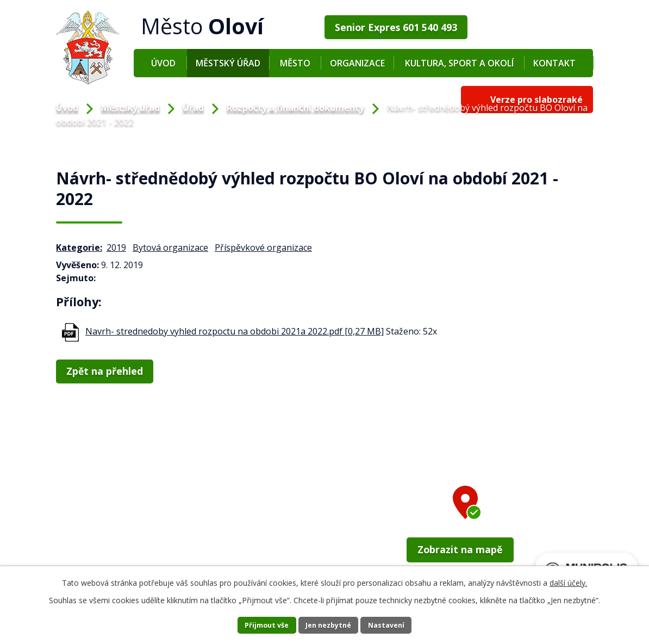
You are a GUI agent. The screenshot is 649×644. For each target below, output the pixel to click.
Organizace (357, 63)
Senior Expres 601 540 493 (392, 26)
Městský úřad (228, 63)
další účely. (568, 581)
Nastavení (400, 625)
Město (295, 63)
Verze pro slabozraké (536, 26)
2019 (116, 247)
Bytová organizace (170, 247)
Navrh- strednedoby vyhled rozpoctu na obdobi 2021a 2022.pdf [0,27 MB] (235, 331)
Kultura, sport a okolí (459, 63)
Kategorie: (79, 247)
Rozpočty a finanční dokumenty (295, 108)
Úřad (193, 108)
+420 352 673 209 (106, 546)
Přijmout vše (254, 625)
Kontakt (554, 63)
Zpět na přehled (104, 370)
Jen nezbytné (329, 625)
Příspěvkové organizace (263, 247)
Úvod (163, 63)
